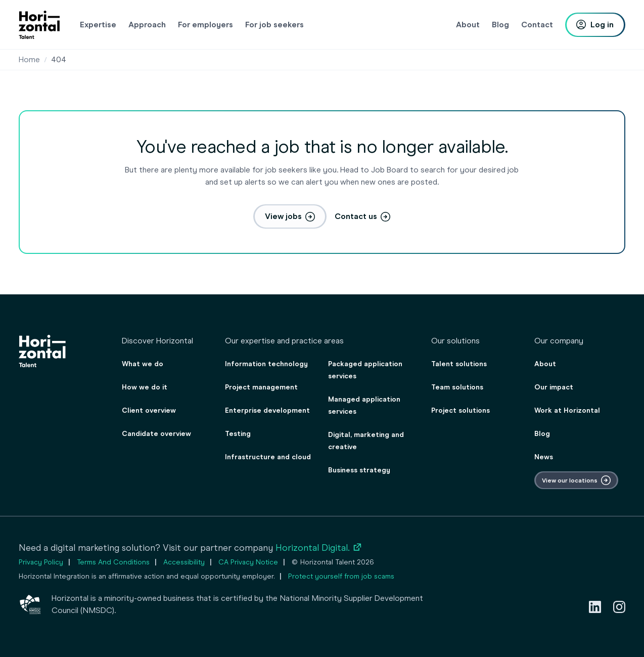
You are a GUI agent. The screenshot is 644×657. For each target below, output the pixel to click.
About (545, 364)
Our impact (554, 387)
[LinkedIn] (595, 607)
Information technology (266, 364)
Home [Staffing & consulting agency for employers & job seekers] (29, 59)
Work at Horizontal (567, 410)
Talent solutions (459, 364)
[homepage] (39, 25)
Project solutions (461, 410)
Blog (542, 434)
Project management (261, 387)
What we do (143, 364)
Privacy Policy (41, 562)
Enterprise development (267, 410)
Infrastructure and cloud (268, 457)
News (544, 457)
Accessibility (184, 562)
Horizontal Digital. (319, 548)
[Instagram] (619, 607)
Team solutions (457, 387)
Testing (238, 434)
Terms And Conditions (113, 562)
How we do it (145, 387)
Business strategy (359, 470)
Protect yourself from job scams (341, 576)
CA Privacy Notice (248, 562)
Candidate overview (156, 434)
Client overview (149, 410)
